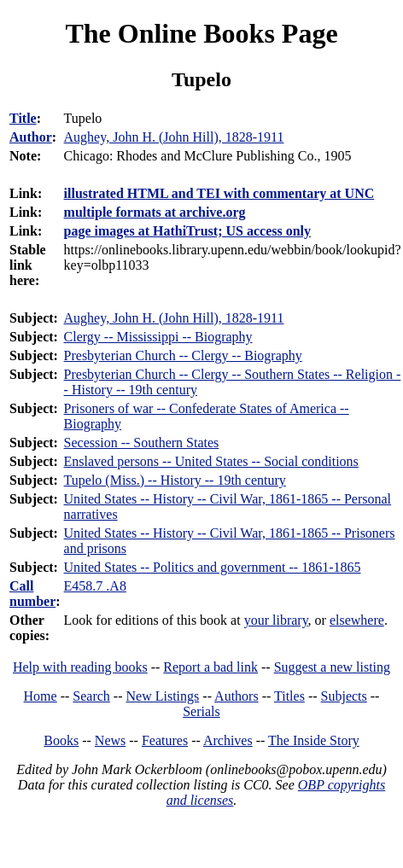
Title (23, 118)
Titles (289, 696)
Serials (201, 711)
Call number (32, 594)
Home (41, 696)
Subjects (344, 696)
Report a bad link (210, 667)
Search (91, 696)
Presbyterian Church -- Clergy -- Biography (183, 355)
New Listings (163, 696)
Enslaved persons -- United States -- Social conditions (211, 461)
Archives (228, 740)
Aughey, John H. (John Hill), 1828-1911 (174, 318)
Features (165, 740)
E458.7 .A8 (95, 586)
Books (61, 740)
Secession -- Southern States (142, 443)
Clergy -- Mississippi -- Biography (158, 337)
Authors (237, 696)
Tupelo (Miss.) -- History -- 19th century (175, 480)
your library (276, 620)
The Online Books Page (201, 33)
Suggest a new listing (332, 667)
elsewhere (357, 620)
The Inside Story (314, 740)
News (110, 740)
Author (31, 137)
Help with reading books (80, 667)
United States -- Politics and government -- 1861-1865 (213, 567)
